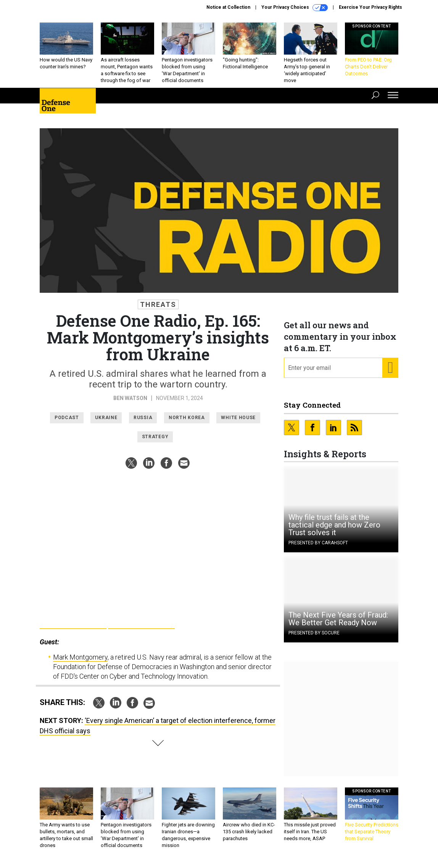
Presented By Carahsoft (318, 543)
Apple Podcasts (141, 620)
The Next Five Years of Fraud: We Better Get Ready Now (338, 619)
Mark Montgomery (80, 657)
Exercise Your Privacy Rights (370, 7)
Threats (158, 304)
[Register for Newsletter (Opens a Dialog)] (390, 368)
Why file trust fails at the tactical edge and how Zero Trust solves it (334, 525)
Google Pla (73, 620)
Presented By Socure (314, 633)
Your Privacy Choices (295, 8)
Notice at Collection (228, 7)
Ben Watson (130, 398)
